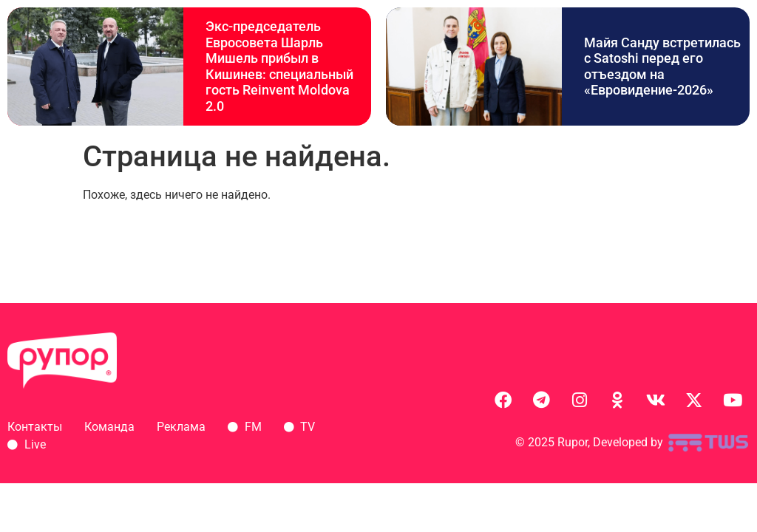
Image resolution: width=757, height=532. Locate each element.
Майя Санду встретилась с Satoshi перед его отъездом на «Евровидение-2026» (662, 66)
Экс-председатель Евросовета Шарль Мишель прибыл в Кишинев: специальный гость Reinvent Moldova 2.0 (279, 66)
